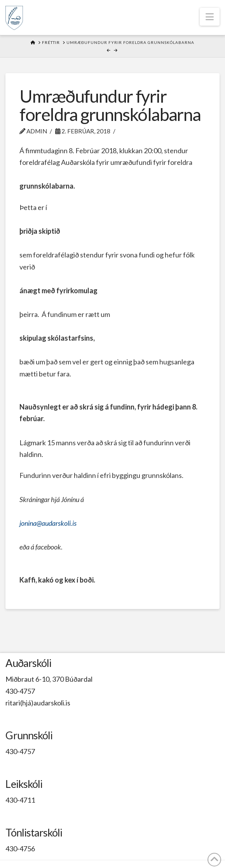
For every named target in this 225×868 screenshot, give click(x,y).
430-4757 (20, 691)
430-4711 (20, 800)
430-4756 (20, 849)
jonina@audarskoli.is (48, 523)
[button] (210, 17)
